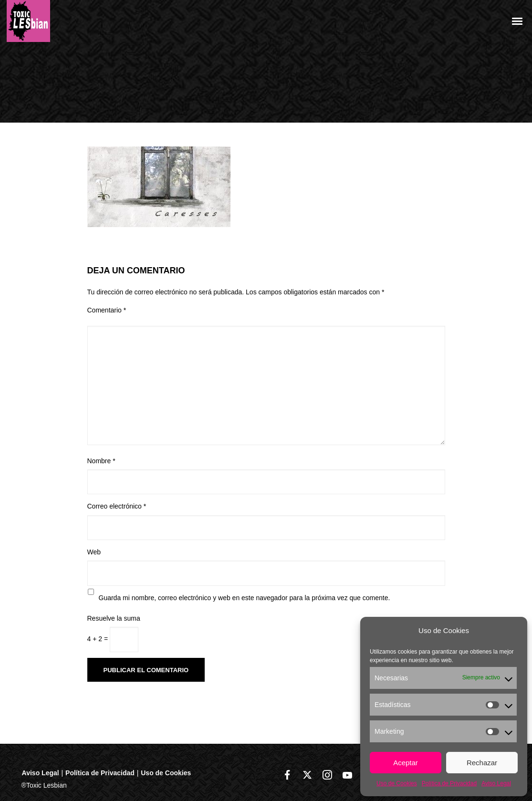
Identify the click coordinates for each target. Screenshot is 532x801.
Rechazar (482, 763)
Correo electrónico (117, 506)
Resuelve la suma (114, 618)
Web (94, 552)
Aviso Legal (496, 783)
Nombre (101, 461)
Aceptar (406, 763)
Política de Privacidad (449, 783)
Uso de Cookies (397, 783)
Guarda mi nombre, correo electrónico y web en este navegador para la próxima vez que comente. (245, 598)
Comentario (107, 310)
